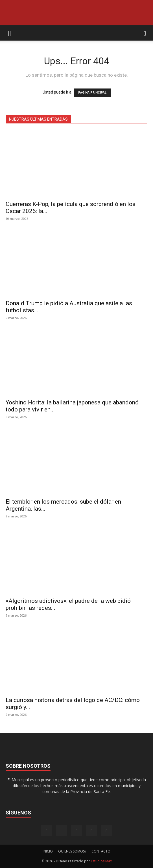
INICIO (48, 851)
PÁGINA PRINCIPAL (92, 93)
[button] (10, 33)
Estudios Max (101, 861)
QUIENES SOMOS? (72, 851)
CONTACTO (101, 851)
